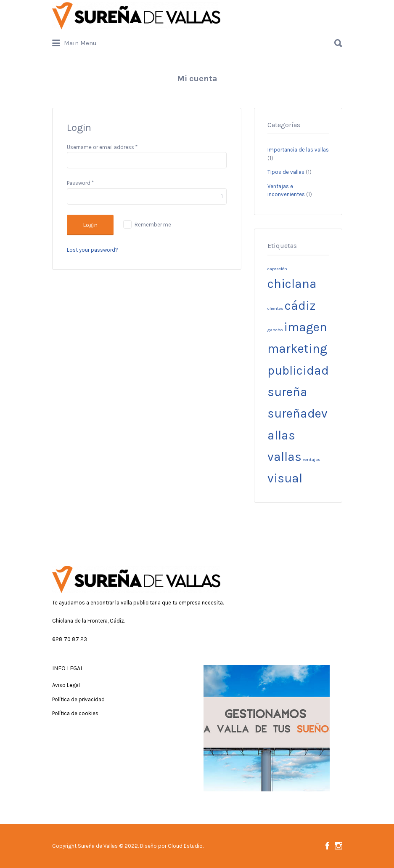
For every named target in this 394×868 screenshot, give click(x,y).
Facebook (327, 846)
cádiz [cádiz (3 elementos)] (300, 306)
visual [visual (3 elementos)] (285, 478)
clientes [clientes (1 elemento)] (275, 308)
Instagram (338, 846)
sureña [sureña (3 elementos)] (287, 392)
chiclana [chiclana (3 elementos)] (292, 284)
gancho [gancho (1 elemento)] (275, 330)
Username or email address (102, 147)
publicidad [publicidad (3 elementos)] (298, 370)
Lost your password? (93, 250)
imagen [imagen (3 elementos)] (305, 327)
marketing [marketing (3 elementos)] (297, 349)
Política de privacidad (78, 699)
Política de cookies (75, 713)
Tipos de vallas (286, 172)
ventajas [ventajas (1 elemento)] (312, 459)
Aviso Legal (66, 685)
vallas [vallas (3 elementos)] (284, 457)
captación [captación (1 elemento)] (277, 269)
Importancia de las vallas (298, 150)
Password (80, 183)
